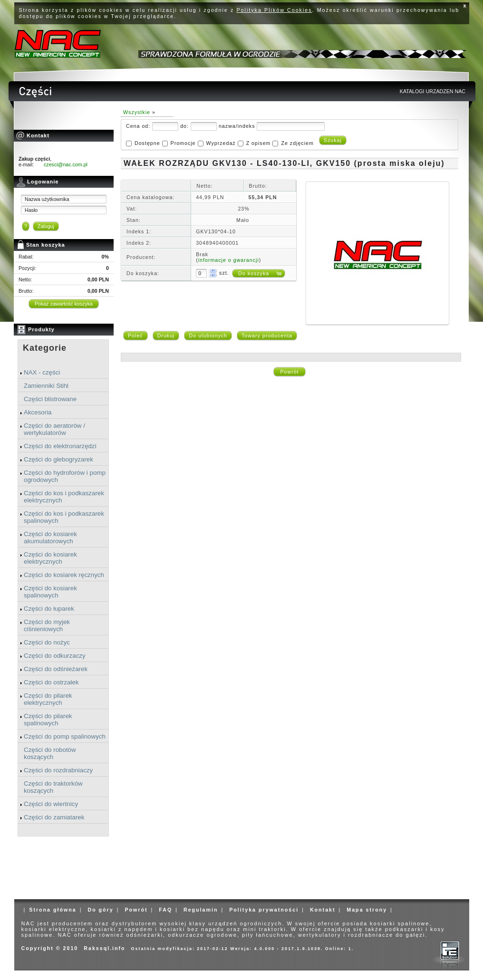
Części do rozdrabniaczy (58, 770)
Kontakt (323, 910)
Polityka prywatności (264, 910)
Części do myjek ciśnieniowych (47, 625)
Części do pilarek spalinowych (48, 720)
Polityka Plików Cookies (275, 10)
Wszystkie (137, 112)
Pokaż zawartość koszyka (64, 304)
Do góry (100, 910)
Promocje (183, 143)
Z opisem (259, 143)
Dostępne (147, 143)
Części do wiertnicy (51, 804)
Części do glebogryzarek (58, 459)
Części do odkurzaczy (55, 656)
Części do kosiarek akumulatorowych (50, 538)
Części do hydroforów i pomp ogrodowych (65, 476)
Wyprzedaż (221, 143)
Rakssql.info (104, 948)
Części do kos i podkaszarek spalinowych (64, 517)
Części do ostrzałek (51, 682)
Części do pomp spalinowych (65, 736)
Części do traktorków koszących (53, 787)
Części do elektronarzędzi (60, 446)
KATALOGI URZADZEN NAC (433, 91)
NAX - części (42, 372)
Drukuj (166, 336)
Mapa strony (367, 910)
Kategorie (45, 348)
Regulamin (201, 910)
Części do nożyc (47, 642)
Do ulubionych (208, 336)
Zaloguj (46, 226)
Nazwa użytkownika (47, 199)
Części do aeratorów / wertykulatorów (54, 429)
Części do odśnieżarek (56, 669)
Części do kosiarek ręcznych (64, 575)
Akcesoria (38, 412)
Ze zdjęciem (297, 143)
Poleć (135, 336)
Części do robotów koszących (50, 753)
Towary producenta (267, 336)
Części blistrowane (50, 399)
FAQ (165, 910)
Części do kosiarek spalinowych (50, 592)
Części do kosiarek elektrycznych (50, 558)
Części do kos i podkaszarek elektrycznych (64, 497)
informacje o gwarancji (229, 260)
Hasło (31, 210)
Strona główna (53, 910)
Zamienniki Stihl (46, 386)
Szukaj (333, 140)
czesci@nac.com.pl (66, 164)
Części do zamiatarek (54, 817)
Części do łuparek (49, 609)
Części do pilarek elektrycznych (48, 699)
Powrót (289, 372)
